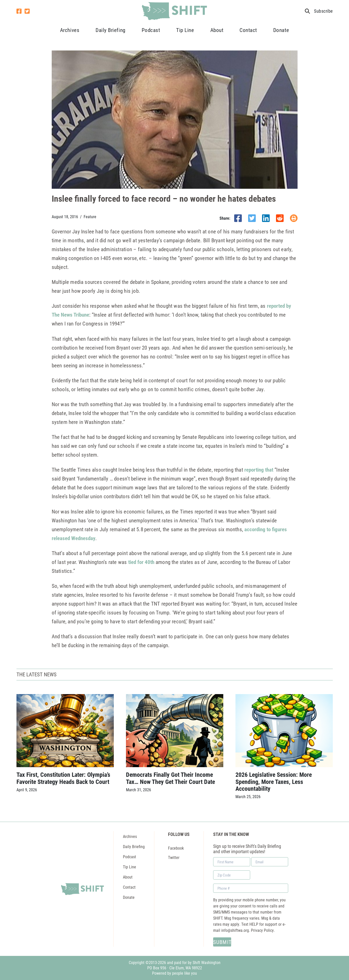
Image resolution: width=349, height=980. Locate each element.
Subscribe (323, 11)
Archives (70, 30)
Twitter (174, 857)
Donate (281, 30)
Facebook (176, 848)
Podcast (151, 30)
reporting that (259, 470)
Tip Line (185, 30)
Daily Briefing (110, 30)
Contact (248, 30)
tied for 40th (141, 562)
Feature (90, 217)
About (217, 30)
